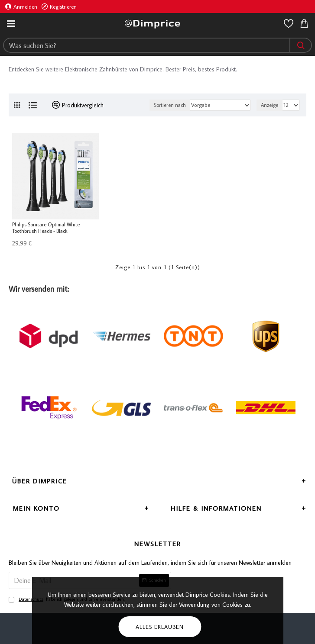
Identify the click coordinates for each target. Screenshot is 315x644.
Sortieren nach (170, 105)
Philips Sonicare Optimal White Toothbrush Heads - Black (46, 228)
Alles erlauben (160, 627)
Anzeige (270, 105)
